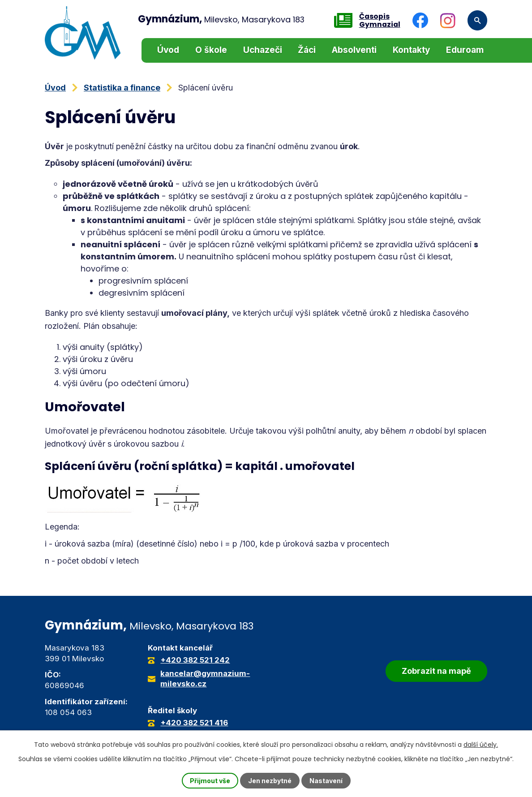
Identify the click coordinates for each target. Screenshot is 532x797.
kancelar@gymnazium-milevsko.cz (205, 679)
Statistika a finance (122, 88)
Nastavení (326, 781)
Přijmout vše (210, 781)
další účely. (481, 745)
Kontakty (411, 50)
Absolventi (354, 50)
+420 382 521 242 (195, 660)
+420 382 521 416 (194, 723)
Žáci (307, 50)
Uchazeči (263, 50)
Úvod (168, 50)
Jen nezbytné (270, 781)
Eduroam (465, 50)
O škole (211, 50)
